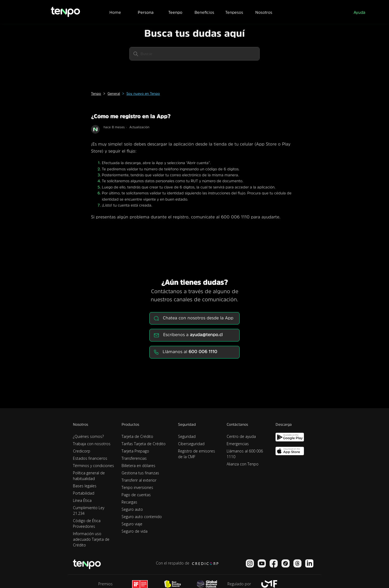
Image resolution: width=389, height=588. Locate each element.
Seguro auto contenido (142, 517)
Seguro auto (132, 509)
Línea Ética (82, 500)
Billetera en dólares (138, 466)
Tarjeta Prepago (135, 451)
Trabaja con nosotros (92, 444)
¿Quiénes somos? (88, 436)
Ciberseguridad (191, 444)
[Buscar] (194, 54)
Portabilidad (84, 493)
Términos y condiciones (93, 466)
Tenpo (96, 94)
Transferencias (134, 458)
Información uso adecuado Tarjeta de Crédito (91, 539)
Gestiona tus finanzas (140, 473)
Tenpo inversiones (137, 487)
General (114, 94)
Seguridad (187, 436)
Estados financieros (90, 458)
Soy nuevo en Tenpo (143, 94)
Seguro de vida (135, 531)
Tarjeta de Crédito (137, 436)
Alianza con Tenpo (243, 464)
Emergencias (238, 444)
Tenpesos (234, 12)
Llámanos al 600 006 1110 (245, 454)
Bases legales (85, 486)
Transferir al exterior (139, 480)
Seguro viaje (132, 524)
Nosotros (264, 12)
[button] (145, 12)
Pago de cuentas (136, 495)
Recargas (129, 502)
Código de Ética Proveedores (87, 523)
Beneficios (204, 12)
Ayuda (359, 12)
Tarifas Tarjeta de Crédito (144, 444)
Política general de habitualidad (89, 476)
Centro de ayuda (241, 436)
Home (115, 12)
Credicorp (82, 451)
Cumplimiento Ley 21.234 (89, 511)
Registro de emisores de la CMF (197, 454)
